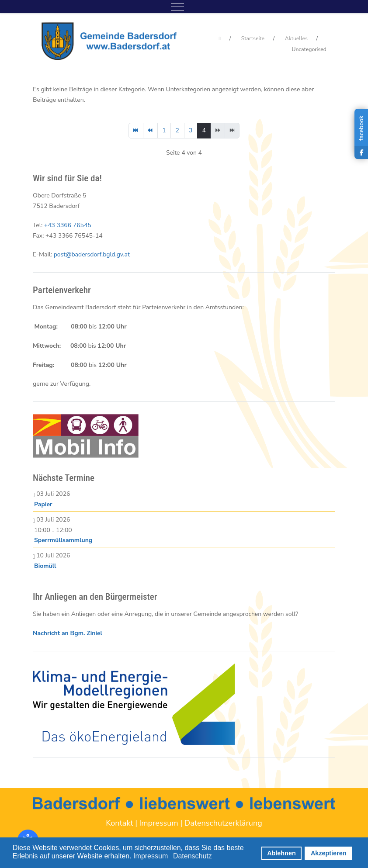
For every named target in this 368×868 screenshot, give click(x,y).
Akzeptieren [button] (329, 853)
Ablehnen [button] (281, 853)
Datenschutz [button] (193, 856)
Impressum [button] (151, 856)
